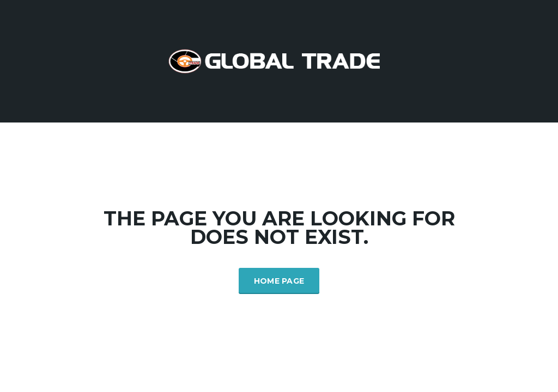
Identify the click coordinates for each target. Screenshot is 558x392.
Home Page (279, 281)
